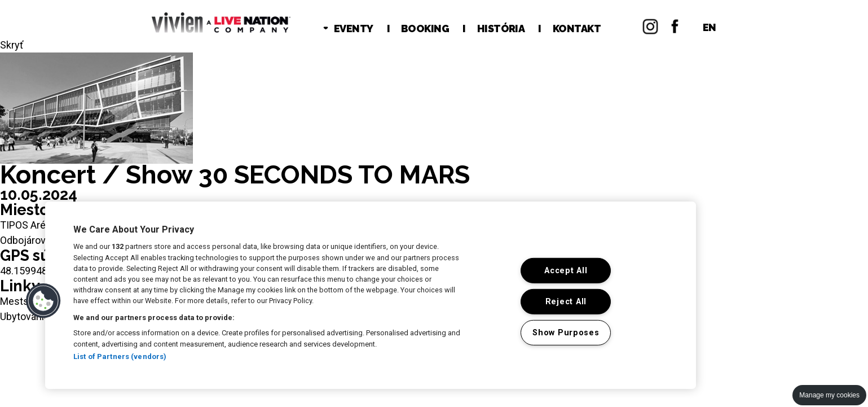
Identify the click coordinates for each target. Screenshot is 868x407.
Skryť (12, 45)
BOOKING (425, 29)
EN (710, 27)
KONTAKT (577, 29)
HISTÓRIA (501, 29)
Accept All (566, 271)
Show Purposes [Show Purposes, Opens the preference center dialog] (566, 333)
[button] (43, 301)
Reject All (566, 302)
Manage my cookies (829, 395)
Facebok (675, 25)
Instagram (650, 25)
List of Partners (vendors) (120, 356)
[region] (371, 295)
